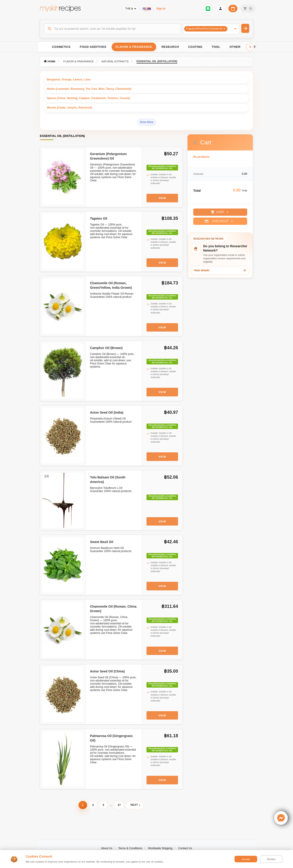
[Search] (112, 29)
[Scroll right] (250, 47)
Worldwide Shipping (160, 848)
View (162, 198)
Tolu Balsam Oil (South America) (108, 480)
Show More (147, 122)
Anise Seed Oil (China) (107, 671)
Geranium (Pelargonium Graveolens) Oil (108, 156)
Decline (271, 859)
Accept (246, 859)
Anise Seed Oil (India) (107, 412)
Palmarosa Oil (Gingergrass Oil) (111, 738)
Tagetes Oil (99, 218)
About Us (107, 848)
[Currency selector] (131, 9)
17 (119, 805)
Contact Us (185, 848)
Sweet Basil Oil (102, 542)
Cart (220, 212)
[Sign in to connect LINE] (208, 9)
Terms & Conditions (130, 848)
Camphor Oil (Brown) (106, 348)
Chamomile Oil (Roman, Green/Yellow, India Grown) (111, 285)
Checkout (219, 221)
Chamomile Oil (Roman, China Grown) (113, 609)
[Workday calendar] (233, 8)
